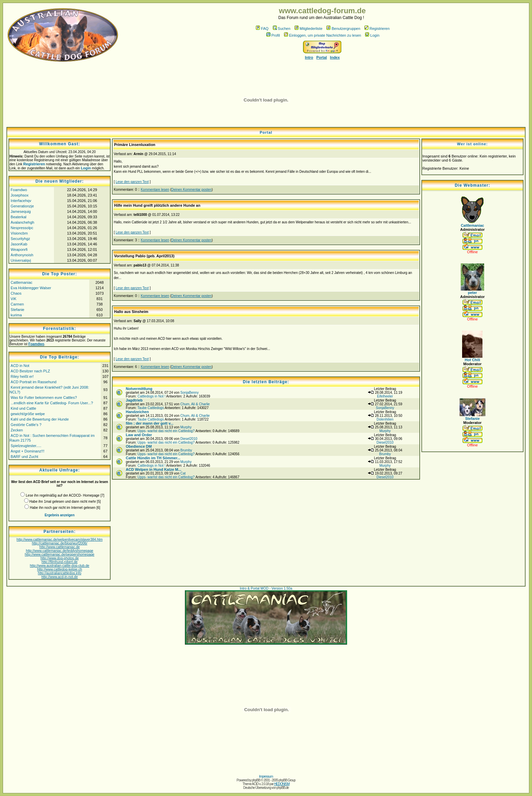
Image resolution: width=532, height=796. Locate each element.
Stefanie (17, 310)
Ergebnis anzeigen (59, 515)
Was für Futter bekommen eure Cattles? (44, 397)
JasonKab (19, 244)
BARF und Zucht (24, 457)
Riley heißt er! (22, 376)
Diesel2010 (189, 439)
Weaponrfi (19, 249)
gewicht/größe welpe (28, 414)
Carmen (17, 304)
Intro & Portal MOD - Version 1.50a (266, 588)
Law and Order (139, 435)
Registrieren (377, 29)
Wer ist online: (472, 144)
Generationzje (22, 206)
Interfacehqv (21, 201)
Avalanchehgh (22, 222)
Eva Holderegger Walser (31, 288)
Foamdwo (19, 190)
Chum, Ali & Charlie (195, 404)
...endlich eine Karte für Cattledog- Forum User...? (52, 403)
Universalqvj (21, 260)
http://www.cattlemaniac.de (60, 547)
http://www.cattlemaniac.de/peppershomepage (60, 554)
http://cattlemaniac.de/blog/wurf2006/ (60, 543)
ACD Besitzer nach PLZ (30, 371)
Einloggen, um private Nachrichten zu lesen (322, 35)
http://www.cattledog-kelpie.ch (59, 569)
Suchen (282, 29)
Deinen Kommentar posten (192, 190)
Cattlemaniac (21, 282)
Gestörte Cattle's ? (26, 425)
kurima (16, 315)
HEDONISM (282, 784)
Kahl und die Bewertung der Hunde (40, 419)
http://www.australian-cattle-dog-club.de (60, 566)
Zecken (17, 430)
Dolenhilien (385, 419)
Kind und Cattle (23, 408)
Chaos (16, 293)
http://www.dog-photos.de (60, 558)
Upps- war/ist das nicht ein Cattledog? (166, 431)
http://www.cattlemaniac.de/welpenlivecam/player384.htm (60, 540)
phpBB (256, 780)
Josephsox (20, 195)
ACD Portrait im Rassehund (33, 382)
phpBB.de (283, 788)
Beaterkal (18, 217)
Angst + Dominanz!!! (27, 451)
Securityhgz (20, 239)
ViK (13, 299)
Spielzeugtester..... (26, 446)
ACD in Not (20, 366)
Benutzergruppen (343, 29)
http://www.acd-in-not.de (60, 577)
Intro (309, 57)
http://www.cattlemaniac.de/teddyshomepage (59, 551)
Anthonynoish (22, 255)
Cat (183, 473)
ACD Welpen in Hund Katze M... (154, 469)
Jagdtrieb (134, 400)
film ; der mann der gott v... (150, 423)
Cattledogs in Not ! (151, 396)
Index (335, 57)
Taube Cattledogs (151, 408)
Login (372, 35)
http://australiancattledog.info (60, 573)
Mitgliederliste (308, 29)
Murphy (186, 427)
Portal (321, 57)
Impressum (266, 776)
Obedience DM (139, 446)
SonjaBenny (189, 393)
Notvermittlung (139, 389)
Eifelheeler (385, 396)
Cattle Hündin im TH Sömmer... (153, 458)
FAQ (262, 29)
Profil (273, 35)
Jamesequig (21, 211)
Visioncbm (19, 233)
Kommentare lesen (155, 190)
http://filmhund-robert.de (60, 562)
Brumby (186, 450)
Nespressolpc (22, 228)
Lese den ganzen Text (132, 182)
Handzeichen (137, 412)
